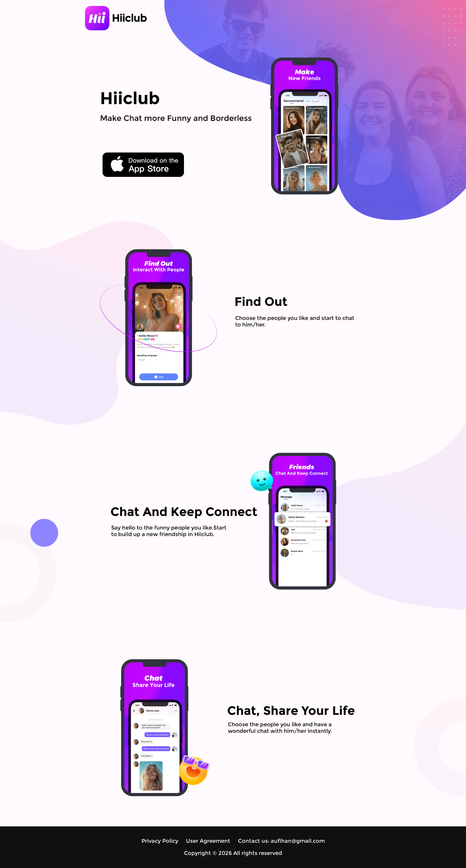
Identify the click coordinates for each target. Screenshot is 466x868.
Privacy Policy (160, 841)
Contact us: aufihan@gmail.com (281, 841)
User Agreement (208, 841)
